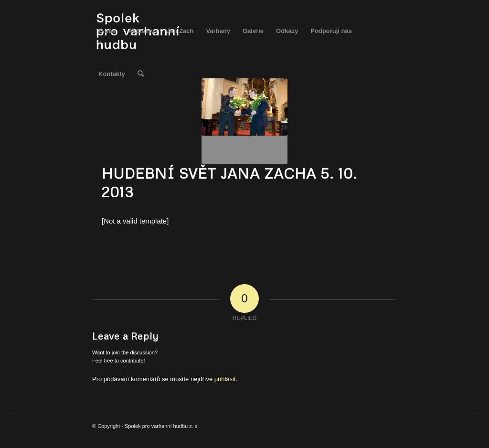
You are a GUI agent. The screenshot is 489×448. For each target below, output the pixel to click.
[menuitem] (107, 31)
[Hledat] (141, 74)
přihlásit (225, 379)
